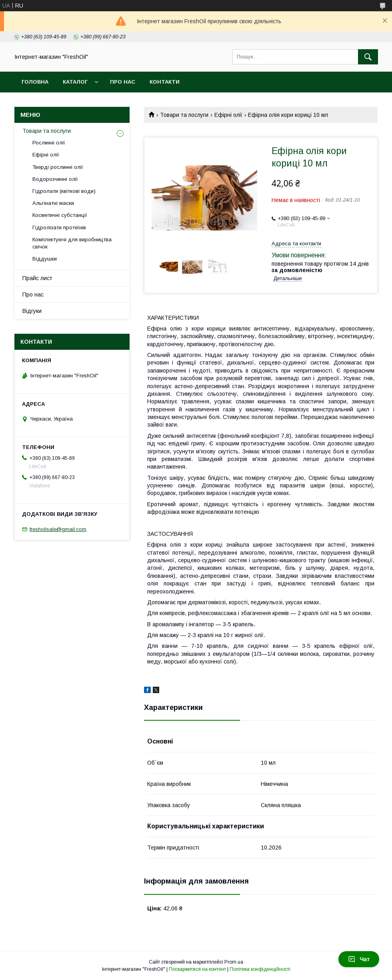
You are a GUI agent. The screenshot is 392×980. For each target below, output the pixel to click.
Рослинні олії (49, 143)
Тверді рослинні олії (58, 167)
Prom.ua (234, 962)
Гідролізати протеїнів (59, 227)
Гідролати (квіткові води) (64, 191)
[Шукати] (368, 57)
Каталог (75, 82)
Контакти (165, 82)
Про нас (123, 82)
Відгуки (32, 311)
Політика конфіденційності (260, 969)
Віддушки (45, 259)
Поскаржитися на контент (197, 969)
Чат (359, 959)
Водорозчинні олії (55, 179)
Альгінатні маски (53, 203)
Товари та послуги (184, 115)
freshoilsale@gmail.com (58, 529)
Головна (35, 82)
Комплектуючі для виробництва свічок (72, 243)
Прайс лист (37, 278)
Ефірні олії (228, 115)
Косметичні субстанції (60, 215)
